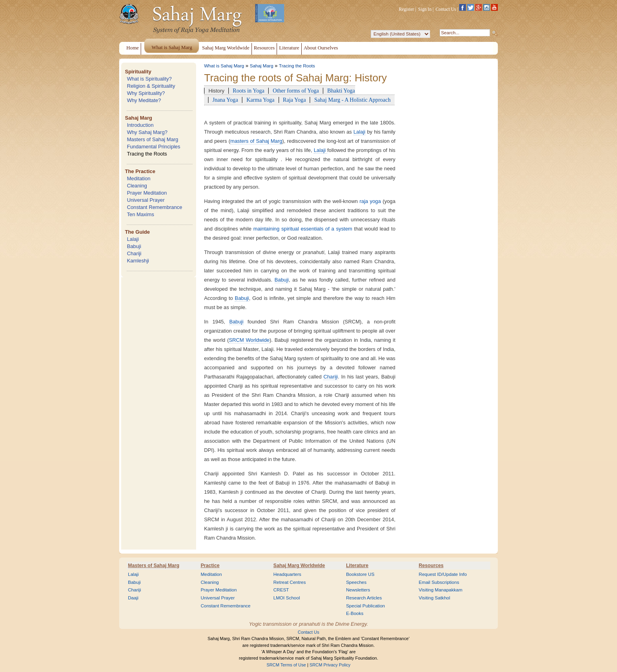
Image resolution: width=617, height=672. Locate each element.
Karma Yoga (260, 100)
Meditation (139, 178)
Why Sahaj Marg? (147, 132)
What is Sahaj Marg (224, 66)
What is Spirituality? (149, 79)
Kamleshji (138, 261)
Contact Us (446, 9)
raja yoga (371, 201)
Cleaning (137, 186)
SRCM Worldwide (249, 340)
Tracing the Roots (147, 154)
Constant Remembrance (154, 207)
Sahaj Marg (138, 118)
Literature (357, 566)
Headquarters (287, 574)
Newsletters (358, 590)
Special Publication (365, 606)
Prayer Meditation (147, 193)
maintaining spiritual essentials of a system (304, 229)
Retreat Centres (290, 582)
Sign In (425, 9)
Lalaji (133, 239)
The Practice (140, 171)
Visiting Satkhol (435, 598)
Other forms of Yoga (296, 91)
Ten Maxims (140, 214)
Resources (431, 566)
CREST (281, 590)
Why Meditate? (144, 100)
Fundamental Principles (153, 147)
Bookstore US (360, 574)
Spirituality (138, 72)
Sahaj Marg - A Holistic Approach (352, 100)
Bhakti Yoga (341, 91)
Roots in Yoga (249, 91)
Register (407, 9)
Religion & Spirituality (151, 86)
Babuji (134, 246)
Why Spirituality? (146, 93)
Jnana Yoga (225, 100)
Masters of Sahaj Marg (152, 139)
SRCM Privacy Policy (330, 665)
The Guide (137, 232)
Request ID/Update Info (443, 574)
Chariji (134, 253)
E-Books (355, 613)
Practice (210, 566)
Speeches (356, 582)
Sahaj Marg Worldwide (299, 566)
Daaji (133, 598)
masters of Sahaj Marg (256, 141)
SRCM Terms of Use (286, 665)
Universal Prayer (146, 200)
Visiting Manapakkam (441, 590)
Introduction (140, 125)
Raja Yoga (295, 100)
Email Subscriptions (439, 582)
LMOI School (287, 598)
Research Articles (364, 598)
